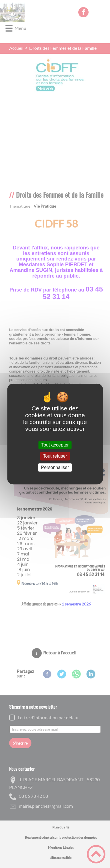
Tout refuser (55, 456)
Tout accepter (55, 445)
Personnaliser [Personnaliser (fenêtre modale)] (55, 467)
